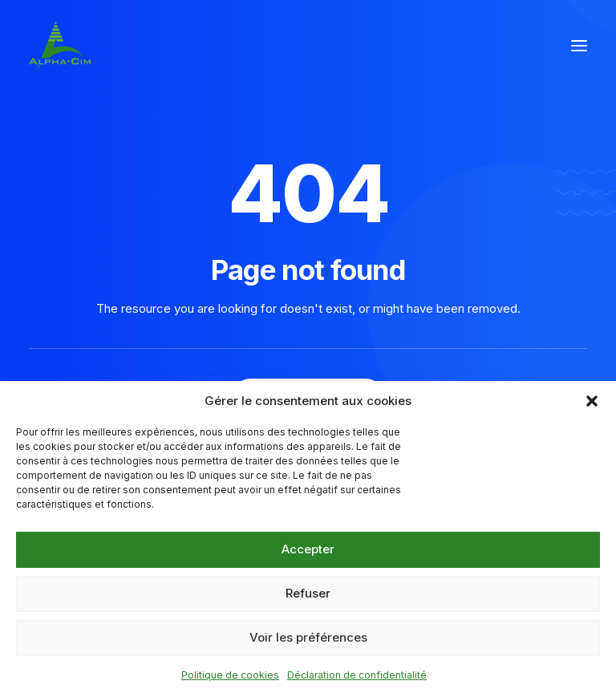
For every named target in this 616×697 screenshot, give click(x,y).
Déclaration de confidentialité (357, 675)
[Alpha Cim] (60, 46)
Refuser (308, 593)
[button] (592, 401)
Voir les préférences (308, 637)
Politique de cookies (230, 675)
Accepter (308, 549)
